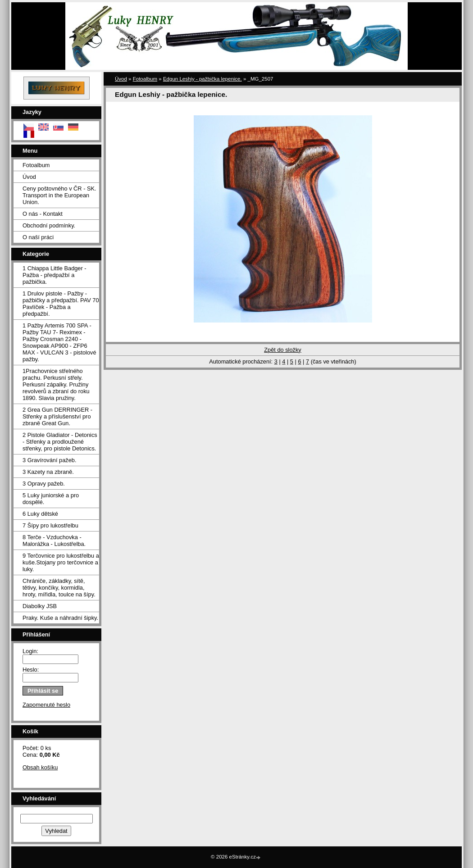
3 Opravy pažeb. (44, 484)
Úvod (29, 177)
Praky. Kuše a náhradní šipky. (60, 618)
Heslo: (31, 670)
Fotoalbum (36, 165)
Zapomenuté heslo (46, 705)
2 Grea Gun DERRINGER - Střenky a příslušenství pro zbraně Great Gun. (57, 416)
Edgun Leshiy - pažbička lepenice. (202, 79)
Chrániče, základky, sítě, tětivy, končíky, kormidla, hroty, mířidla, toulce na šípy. (59, 588)
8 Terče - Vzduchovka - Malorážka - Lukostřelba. (54, 541)
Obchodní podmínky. (49, 225)
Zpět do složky (283, 350)
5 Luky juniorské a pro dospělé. (51, 499)
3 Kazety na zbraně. (48, 472)
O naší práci (38, 237)
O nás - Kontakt (43, 214)
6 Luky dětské (40, 514)
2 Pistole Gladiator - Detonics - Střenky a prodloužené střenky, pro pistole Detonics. (60, 442)
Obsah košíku (40, 767)
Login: (30, 651)
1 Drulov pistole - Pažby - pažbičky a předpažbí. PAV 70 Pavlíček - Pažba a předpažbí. (61, 304)
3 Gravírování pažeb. (50, 460)
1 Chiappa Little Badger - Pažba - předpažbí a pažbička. (55, 275)
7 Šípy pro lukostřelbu (50, 525)
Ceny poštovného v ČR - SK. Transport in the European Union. (59, 195)
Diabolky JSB (40, 606)
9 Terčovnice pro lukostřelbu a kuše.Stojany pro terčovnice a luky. (61, 562)
